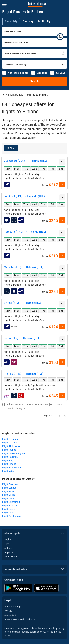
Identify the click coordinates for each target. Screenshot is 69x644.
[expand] (62, 162)
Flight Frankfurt (10, 484)
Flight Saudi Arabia (12, 468)
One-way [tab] (28, 21)
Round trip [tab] (11, 21)
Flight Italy (8, 460)
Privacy (8, 611)
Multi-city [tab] (44, 21)
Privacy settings (13, 606)
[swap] (60, 37)
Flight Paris (8, 491)
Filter (12, 148)
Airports (9, 552)
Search (35, 81)
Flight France (9, 450)
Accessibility (11, 615)
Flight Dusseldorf (11, 502)
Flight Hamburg (10, 506)
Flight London (9, 488)
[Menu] (4, 4)
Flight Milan (8, 513)
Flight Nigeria (9, 464)
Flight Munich (9, 498)
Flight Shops (11, 557)
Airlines (8, 548)
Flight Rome (9, 509)
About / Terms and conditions (20, 619)
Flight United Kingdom (14, 453)
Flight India (8, 471)
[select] (62, 185)
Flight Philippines (11, 446)
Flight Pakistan (10, 457)
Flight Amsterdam (11, 516)
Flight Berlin (8, 495)
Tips (7, 544)
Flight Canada (10, 443)
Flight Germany (10, 439)
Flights (8, 539)
